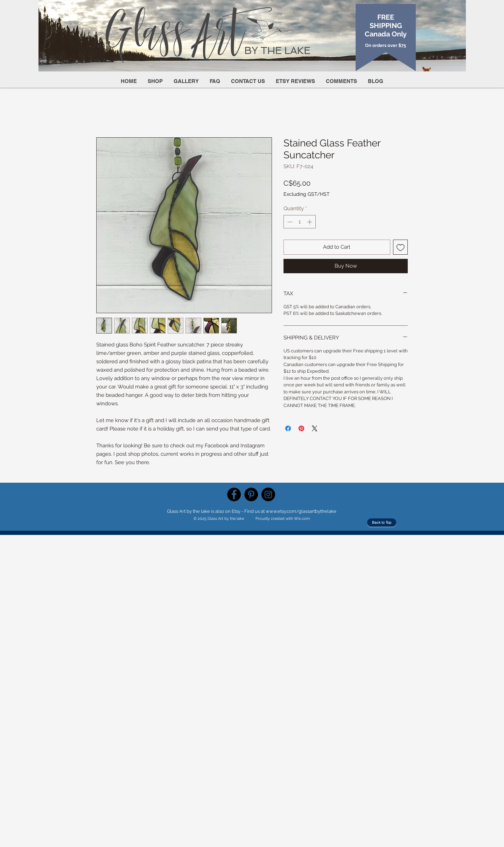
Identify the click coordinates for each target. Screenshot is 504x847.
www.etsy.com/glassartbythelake (301, 511)
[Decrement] (289, 222)
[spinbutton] (300, 222)
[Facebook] (234, 494)
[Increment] (310, 222)
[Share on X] (315, 428)
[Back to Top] (382, 522)
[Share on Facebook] (288, 428)
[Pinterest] (251, 494)
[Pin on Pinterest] (301, 428)
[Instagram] (268, 494)
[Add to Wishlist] (401, 247)
